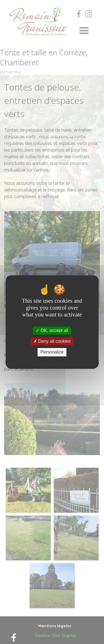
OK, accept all (52, 330)
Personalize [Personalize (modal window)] (52, 352)
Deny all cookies (52, 341)
